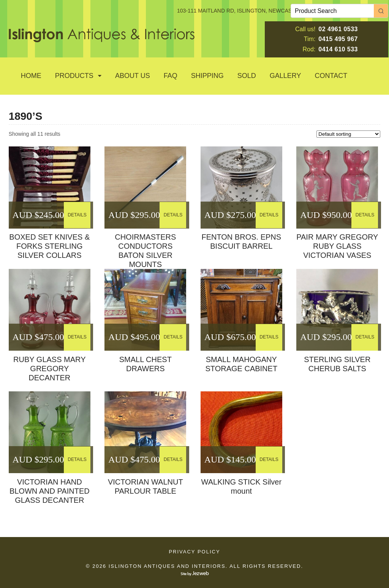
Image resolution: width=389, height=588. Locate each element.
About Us (133, 76)
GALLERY (285, 76)
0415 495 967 (338, 39)
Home (31, 76)
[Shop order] (348, 134)
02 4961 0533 (338, 29)
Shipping (207, 76)
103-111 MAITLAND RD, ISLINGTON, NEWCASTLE (239, 11)
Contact (331, 76)
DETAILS (77, 215)
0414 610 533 (338, 49)
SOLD (247, 76)
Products (74, 76)
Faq (171, 76)
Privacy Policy (194, 552)
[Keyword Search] (332, 11)
